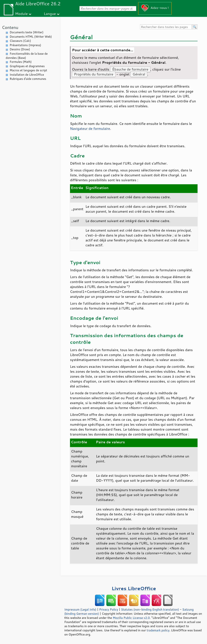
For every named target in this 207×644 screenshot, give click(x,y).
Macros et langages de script (28, 70)
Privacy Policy (109, 609)
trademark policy (158, 630)
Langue (50, 14)
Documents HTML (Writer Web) (31, 37)
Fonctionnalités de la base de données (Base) (27, 56)
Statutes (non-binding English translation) (150, 609)
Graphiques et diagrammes (27, 66)
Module (21, 14)
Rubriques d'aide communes (28, 79)
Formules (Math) (21, 62)
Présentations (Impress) (25, 45)
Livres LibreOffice (134, 588)
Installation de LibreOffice (27, 75)
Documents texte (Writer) (27, 32)
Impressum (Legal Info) (80, 609)
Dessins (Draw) (20, 49)
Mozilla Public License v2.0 (131, 618)
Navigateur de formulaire (90, 128)
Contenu (10, 27)
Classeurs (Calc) (20, 41)
